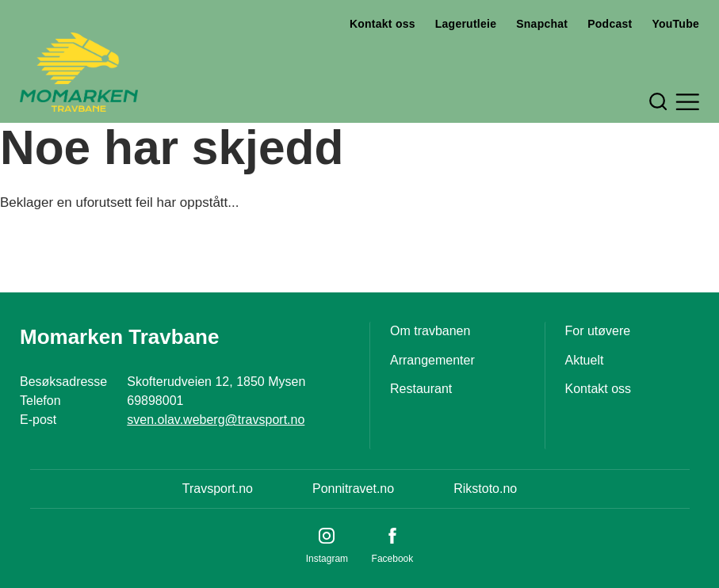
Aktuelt (585, 360)
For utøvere (598, 331)
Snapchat (542, 24)
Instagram (327, 559)
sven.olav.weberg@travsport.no (216, 420)
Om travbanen (430, 331)
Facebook (393, 559)
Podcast (610, 24)
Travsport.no (218, 489)
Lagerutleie (466, 24)
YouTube (675, 24)
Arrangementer (432, 360)
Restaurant (421, 389)
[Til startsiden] (79, 72)
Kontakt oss (382, 24)
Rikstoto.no (485, 489)
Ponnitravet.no (353, 489)
